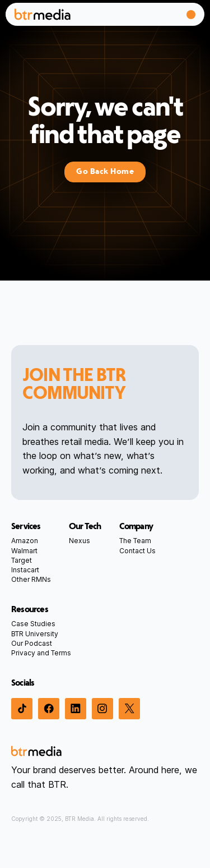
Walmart (24, 551)
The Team (135, 541)
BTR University (35, 634)
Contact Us (137, 551)
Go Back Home (105, 172)
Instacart (25, 570)
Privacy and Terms (41, 653)
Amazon (25, 541)
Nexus (80, 541)
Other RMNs (31, 579)
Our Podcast (32, 643)
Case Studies (33, 624)
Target (22, 560)
